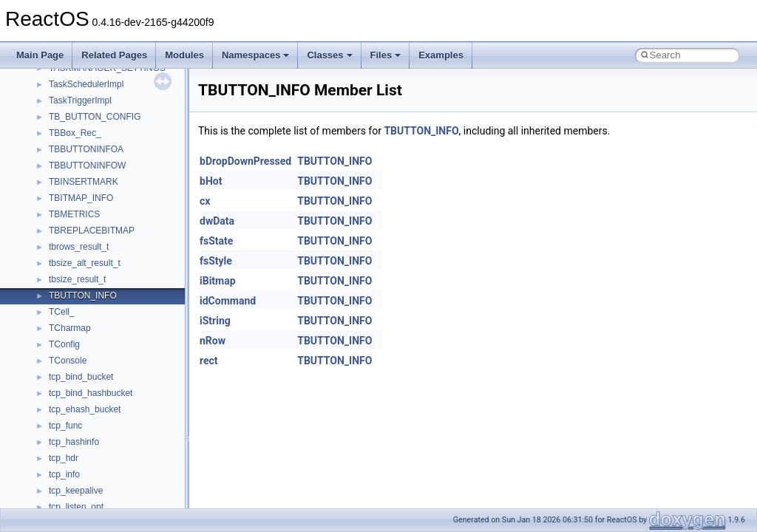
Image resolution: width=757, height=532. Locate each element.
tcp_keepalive (76, 491)
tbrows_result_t (79, 247)
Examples (441, 55)
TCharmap (70, 328)
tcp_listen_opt (76, 507)
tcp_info (64, 474)
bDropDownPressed (245, 161)
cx (205, 201)
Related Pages (114, 55)
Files (386, 55)
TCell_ (62, 312)
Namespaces (256, 55)
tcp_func (65, 426)
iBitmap (218, 281)
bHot (211, 181)
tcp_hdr (64, 458)
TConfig (64, 344)
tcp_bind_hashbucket (91, 393)
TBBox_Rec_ (75, 133)
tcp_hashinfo (74, 442)
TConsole (68, 361)
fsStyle (216, 261)
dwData (217, 221)
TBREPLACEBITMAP (92, 231)
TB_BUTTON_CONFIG (95, 117)
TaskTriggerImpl (80, 100)
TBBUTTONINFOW (87, 166)
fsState (216, 241)
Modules (184, 55)
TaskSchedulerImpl (86, 84)
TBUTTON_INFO (83, 296)
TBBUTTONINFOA (86, 149)
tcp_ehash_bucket (85, 409)
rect (209, 361)
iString (215, 321)
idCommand (228, 301)
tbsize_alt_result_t (85, 263)
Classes (329, 55)
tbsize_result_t (77, 279)
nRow (213, 341)
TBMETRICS (74, 214)
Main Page (40, 55)
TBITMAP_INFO (81, 198)
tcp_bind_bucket (81, 377)
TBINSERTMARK (84, 182)
